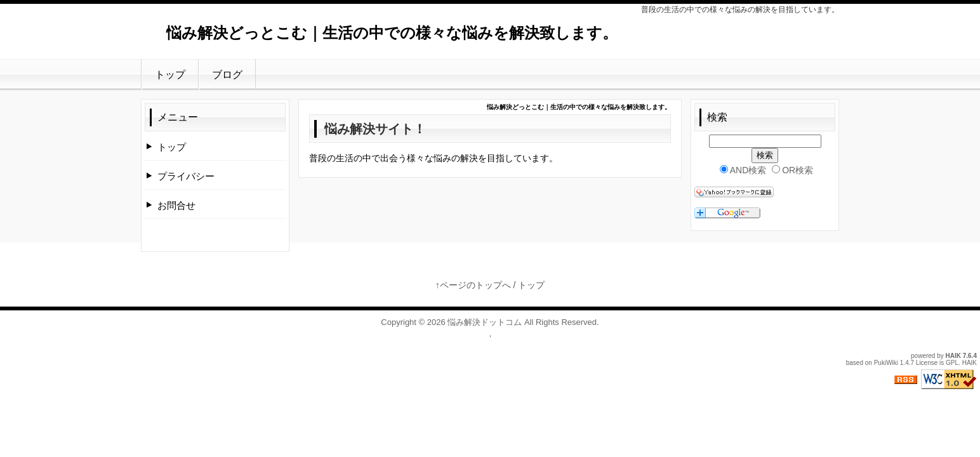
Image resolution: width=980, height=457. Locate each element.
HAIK (953, 356)
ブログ (227, 75)
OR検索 (792, 170)
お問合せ (176, 205)
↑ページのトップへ (473, 285)
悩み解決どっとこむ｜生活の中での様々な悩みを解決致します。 (392, 33)
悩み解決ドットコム (485, 322)
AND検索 (743, 170)
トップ (170, 75)
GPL (952, 363)
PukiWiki (886, 363)
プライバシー (186, 176)
